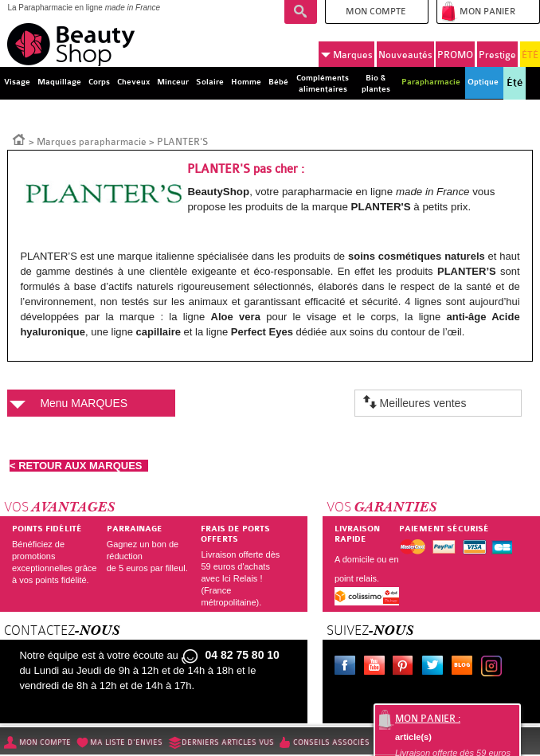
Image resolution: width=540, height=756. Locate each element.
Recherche (301, 12)
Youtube (378, 668)
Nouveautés (405, 55)
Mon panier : (428, 719)
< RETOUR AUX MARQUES (79, 466)
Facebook (348, 668)
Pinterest (406, 668)
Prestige (497, 55)
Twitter (436, 668)
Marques (347, 55)
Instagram (495, 668)
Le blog (465, 668)
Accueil (19, 139)
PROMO (455, 55)
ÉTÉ (530, 55)
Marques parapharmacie (92, 142)
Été (515, 83)
